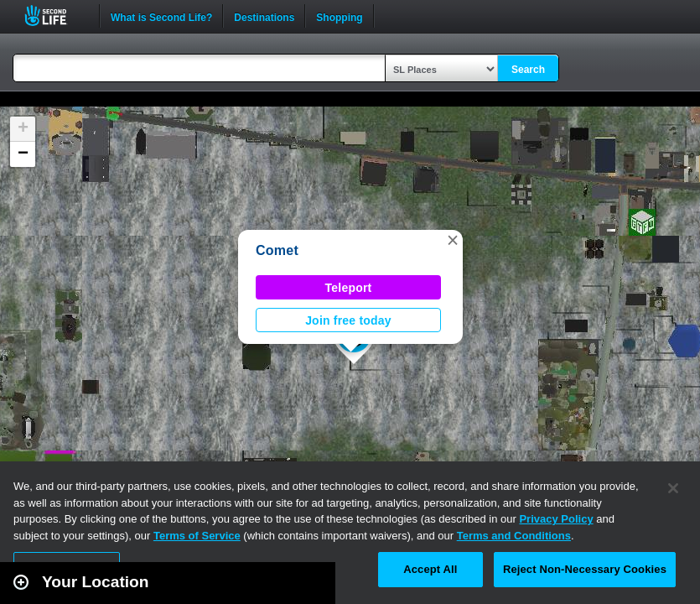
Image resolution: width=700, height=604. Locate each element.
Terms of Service (197, 536)
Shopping (339, 16)
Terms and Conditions (514, 536)
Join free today (348, 320)
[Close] (673, 488)
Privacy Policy (556, 519)
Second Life (55, 16)
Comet (277, 250)
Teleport (349, 288)
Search (528, 70)
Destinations (264, 16)
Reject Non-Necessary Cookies (585, 569)
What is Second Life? (161, 16)
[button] (453, 240)
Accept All (430, 569)
